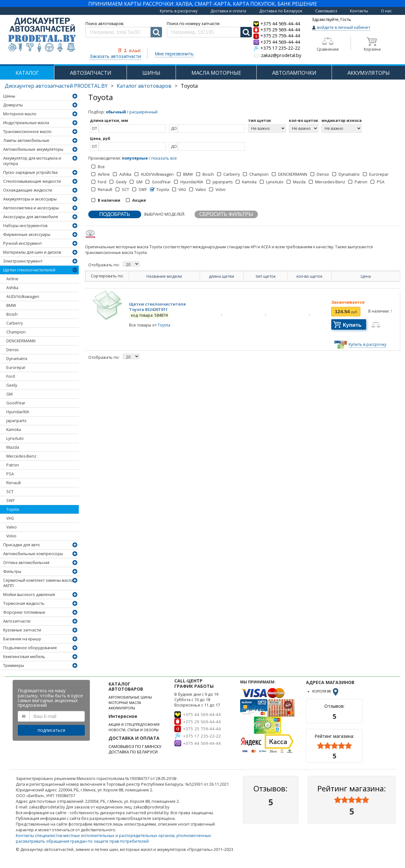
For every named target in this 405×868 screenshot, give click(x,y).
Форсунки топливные (24, 612)
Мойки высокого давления (29, 595)
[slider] (334, 746)
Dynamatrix (17, 359)
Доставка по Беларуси (281, 11)
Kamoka (14, 430)
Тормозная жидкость (24, 603)
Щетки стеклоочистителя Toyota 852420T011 (157, 307)
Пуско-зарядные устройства (30, 172)
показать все (164, 158)
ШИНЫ (151, 73)
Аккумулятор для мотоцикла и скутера (32, 161)
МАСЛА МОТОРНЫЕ (216, 73)
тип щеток (265, 276)
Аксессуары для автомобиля (31, 217)
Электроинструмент (23, 261)
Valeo (12, 527)
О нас (386, 11)
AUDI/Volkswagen (23, 297)
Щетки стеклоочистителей (29, 270)
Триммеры (14, 665)
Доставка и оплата (228, 11)
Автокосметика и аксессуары (31, 208)
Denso (12, 350)
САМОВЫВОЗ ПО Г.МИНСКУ (135, 747)
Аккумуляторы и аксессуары (30, 199)
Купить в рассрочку (179, 11)
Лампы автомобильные (26, 140)
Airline (12, 279)
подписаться (51, 730)
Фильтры (12, 571)
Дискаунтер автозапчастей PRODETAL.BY (56, 86)
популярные (135, 158)
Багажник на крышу (22, 639)
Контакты (359, 11)
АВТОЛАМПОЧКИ (294, 73)
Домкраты (13, 105)
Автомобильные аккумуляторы (33, 149)
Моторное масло (20, 114)
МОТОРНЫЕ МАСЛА (125, 703)
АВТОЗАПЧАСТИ (91, 73)
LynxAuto (15, 438)
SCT (10, 492)
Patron (13, 465)
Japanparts (16, 421)
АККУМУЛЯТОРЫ (369, 73)
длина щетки (221, 276)
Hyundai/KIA (18, 412)
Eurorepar (16, 367)
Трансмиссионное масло (27, 132)
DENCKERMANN (21, 341)
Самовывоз (326, 11)
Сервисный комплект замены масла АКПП (38, 583)
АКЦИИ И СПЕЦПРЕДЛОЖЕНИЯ (134, 725)
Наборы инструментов (25, 226)
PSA (10, 474)
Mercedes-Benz (21, 456)
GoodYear (16, 403)
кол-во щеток (309, 276)
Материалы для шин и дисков (32, 252)
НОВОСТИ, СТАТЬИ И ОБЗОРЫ (134, 730)
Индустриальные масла (26, 123)
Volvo (11, 536)
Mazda (13, 447)
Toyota (13, 509)
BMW (11, 305)
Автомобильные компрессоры (33, 554)
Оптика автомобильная (26, 563)
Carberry (15, 323)
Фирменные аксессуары (27, 234)
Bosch (12, 314)
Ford (11, 376)
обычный (116, 112)
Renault (14, 483)
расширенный (143, 112)
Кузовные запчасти (22, 630)
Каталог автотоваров (144, 86)
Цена (366, 276)
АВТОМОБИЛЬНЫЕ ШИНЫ (130, 697)
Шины (9, 96)
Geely (12, 385)
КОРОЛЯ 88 (326, 691)
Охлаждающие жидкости (28, 190)
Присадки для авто (22, 545)
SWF (10, 501)
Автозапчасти (17, 621)
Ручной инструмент (22, 243)
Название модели (164, 276)
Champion (16, 332)
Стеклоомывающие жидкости (32, 181)
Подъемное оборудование (30, 648)
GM (9, 394)
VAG (10, 518)
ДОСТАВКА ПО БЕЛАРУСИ (133, 752)
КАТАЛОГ (27, 73)
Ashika (12, 288)
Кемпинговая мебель (24, 657)
